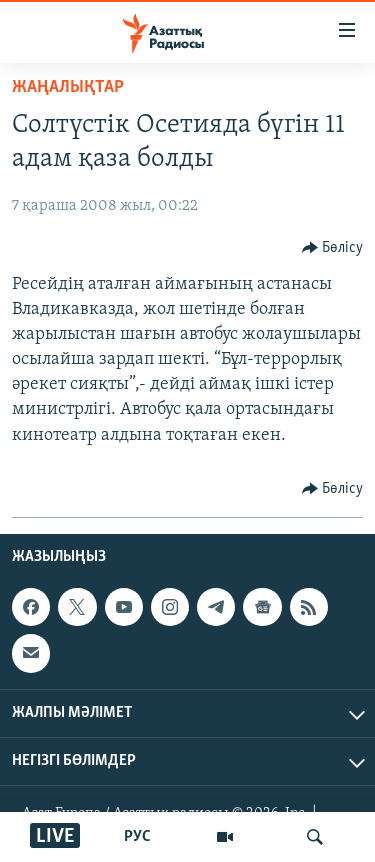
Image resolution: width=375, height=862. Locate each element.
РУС (137, 837)
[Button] (333, 248)
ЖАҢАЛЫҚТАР (68, 87)
